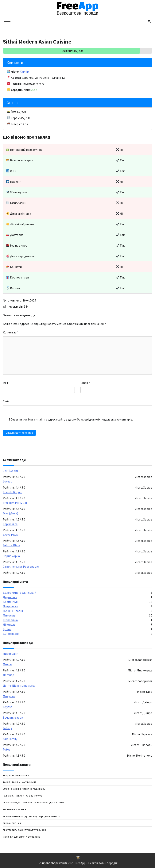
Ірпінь (7, 629)
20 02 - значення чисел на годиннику (24, 789)
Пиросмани (11, 654)
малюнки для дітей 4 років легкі (22, 837)
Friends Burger (12, 492)
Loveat (7, 481)
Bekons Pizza (12, 545)
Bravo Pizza (11, 535)
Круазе (8, 707)
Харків (24, 71)
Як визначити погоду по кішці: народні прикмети (31, 816)
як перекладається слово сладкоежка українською (33, 802)
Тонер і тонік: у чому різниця (20, 782)
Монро (7, 664)
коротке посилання (14, 809)
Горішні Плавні (13, 611)
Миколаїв (9, 615)
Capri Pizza (10, 524)
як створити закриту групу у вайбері (25, 830)
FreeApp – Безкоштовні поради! (96, 863)
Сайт (6, 401)
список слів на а (12, 823)
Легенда (8, 675)
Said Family (10, 739)
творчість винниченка (16, 775)
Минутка (9, 696)
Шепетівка (10, 620)
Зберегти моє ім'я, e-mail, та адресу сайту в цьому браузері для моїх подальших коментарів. (71, 419)
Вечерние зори (13, 717)
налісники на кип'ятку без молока (23, 796)
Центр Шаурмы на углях (19, 686)
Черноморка (11, 556)
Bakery (7, 728)
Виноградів (11, 634)
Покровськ (10, 606)
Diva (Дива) (10, 513)
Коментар (11, 332)
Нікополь (9, 624)
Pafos (7, 749)
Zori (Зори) (10, 471)
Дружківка (10, 597)
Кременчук (10, 602)
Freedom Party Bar (15, 503)
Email (85, 383)
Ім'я (6, 383)
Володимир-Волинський (19, 593)
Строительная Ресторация (21, 567)
